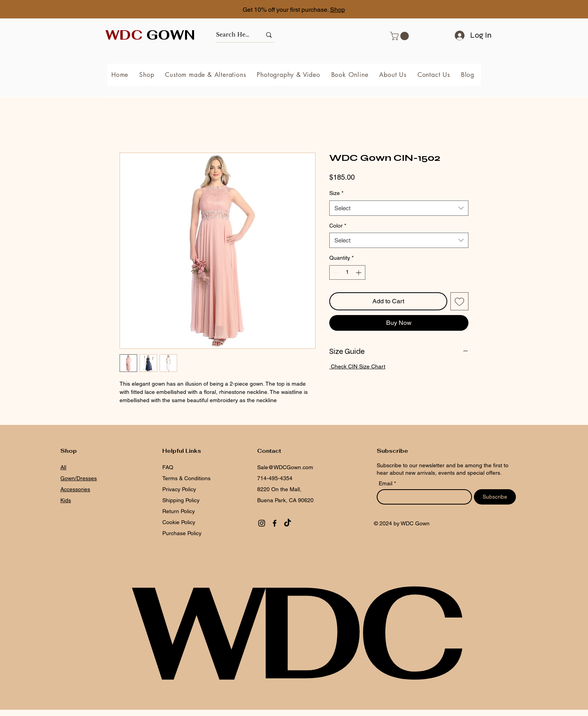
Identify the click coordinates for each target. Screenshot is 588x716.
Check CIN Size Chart (357, 366)
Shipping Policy (181, 500)
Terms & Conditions (186, 478)
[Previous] (41, 10)
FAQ (168, 467)
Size (336, 193)
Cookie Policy (179, 522)
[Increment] (359, 272)
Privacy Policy (179, 489)
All (63, 467)
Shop (338, 10)
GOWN (150, 35)
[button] (400, 36)
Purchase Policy (183, 533)
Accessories (75, 489)
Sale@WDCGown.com (285, 467)
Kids (66, 500)
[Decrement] (335, 272)
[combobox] (399, 208)
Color (338, 226)
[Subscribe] (495, 497)
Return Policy (179, 511)
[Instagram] (262, 523)
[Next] (547, 10)
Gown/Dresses (79, 478)
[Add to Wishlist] (459, 301)
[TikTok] (288, 523)
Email (386, 483)
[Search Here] (233, 35)
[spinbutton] (347, 272)
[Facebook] (275, 523)
